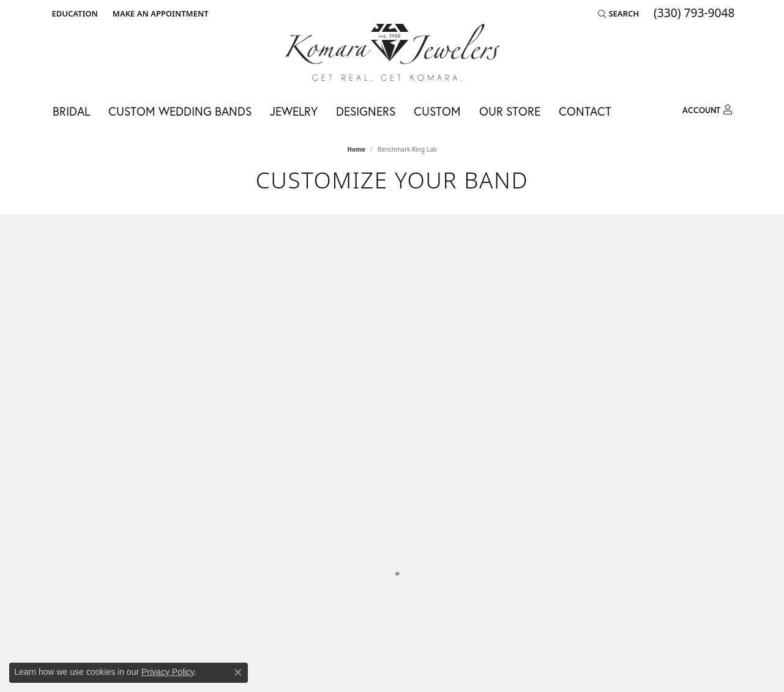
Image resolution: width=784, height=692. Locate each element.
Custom (437, 111)
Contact (585, 111)
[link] (159, 13)
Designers (366, 111)
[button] (74, 13)
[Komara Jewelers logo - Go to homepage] (392, 52)
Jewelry (294, 111)
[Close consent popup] (238, 672)
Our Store (510, 111)
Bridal (71, 111)
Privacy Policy (168, 672)
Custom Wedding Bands (180, 111)
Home (356, 149)
